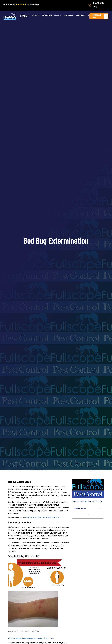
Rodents (58, 15)
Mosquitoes (47, 15)
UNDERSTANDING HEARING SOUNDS (43, 518)
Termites (36, 15)
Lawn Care (80, 15)
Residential (25, 15)
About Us (24, 17)
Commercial (69, 15)
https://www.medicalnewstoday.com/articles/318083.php (31, 638)
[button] (25, 15)
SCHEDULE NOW (100, 16)
